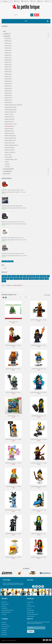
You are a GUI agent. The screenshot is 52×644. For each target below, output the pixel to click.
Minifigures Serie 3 (8, 43)
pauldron (36, 279)
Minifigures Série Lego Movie (10, 143)
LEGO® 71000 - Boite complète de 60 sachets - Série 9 (13, 255)
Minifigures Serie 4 (8, 46)
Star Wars (7, 162)
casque (4, 279)
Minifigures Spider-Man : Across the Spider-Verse (14, 105)
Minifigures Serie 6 (8, 50)
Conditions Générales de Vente (33, 615)
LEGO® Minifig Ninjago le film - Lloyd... (39, 534)
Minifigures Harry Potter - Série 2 (11, 124)
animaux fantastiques (31, 277)
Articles (5, 269)
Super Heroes (7, 164)
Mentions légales (31, 613)
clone (11, 279)
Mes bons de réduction (7, 613)
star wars (42, 279)
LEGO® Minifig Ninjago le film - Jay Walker (13, 440)
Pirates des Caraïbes (8, 157)
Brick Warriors (5, 625)
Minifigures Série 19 (8, 81)
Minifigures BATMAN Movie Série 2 (11, 138)
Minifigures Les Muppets (9, 114)
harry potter (5, 277)
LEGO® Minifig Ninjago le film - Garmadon (13, 534)
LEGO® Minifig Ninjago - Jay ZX (13, 417)
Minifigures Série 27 (8, 100)
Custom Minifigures (7, 171)
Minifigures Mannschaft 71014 (10, 140)
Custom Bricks (5, 629)
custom (4, 282)
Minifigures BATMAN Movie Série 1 (10, 136)
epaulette (31, 279)
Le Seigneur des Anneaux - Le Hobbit (11, 159)
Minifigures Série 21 (8, 86)
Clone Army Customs (6, 627)
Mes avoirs (4, 607)
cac (9, 277)
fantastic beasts (43, 277)
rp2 (21, 277)
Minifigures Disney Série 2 (9, 131)
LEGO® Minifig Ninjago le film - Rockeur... (39, 558)
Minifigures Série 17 (8, 76)
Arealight (4, 623)
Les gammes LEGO (7, 34)
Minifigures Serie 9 (8, 57)
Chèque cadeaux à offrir (13, 323)
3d (48, 277)
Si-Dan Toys (5, 633)
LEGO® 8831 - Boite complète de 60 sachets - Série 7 (13, 190)
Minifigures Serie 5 (8, 48)
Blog (3, 266)
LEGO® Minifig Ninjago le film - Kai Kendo (39, 464)
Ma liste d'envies (25, 1)
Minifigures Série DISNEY (9, 129)
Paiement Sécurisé (31, 617)
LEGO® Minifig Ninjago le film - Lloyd (39, 511)
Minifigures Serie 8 (8, 55)
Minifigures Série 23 (8, 91)
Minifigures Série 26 (8, 98)
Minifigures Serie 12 (8, 65)
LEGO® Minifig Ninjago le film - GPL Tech (13, 346)
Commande (40, 1)
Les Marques (26, 569)
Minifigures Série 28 (8, 103)
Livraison (30, 609)
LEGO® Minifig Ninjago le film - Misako (13, 487)
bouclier (14, 277)
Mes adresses (5, 609)
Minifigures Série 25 (8, 95)
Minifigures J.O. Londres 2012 (10, 152)
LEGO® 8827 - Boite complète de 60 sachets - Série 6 (13, 238)
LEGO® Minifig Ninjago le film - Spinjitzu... (39, 487)
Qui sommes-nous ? (32, 607)
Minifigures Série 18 (8, 79)
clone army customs (18, 279)
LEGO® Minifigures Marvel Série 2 (11, 110)
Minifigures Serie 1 (8, 38)
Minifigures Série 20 (8, 84)
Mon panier (33, 1)
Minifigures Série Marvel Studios (11, 112)
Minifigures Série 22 (8, 88)
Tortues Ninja (7, 167)
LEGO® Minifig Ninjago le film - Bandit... (39, 346)
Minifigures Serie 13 (8, 67)
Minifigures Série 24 (8, 93)
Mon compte (17, 1)
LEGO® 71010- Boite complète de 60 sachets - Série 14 (13, 222)
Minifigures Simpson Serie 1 (10, 148)
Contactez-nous (31, 603)
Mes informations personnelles (8, 611)
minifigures (25, 279)
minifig (47, 279)
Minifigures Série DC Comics (10, 119)
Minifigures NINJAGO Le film (10, 126)
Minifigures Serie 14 (8, 69)
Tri (20, 298)
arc (18, 277)
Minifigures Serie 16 (8, 74)
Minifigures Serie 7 (8, 53)
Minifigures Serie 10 (8, 60)
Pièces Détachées (7, 174)
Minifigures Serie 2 (8, 41)
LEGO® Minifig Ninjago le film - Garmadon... (39, 321)
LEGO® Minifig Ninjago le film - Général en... (39, 393)
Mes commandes (6, 605)
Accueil (29, 605)
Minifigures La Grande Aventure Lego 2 (12, 145)
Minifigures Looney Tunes (9, 117)
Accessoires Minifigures (8, 169)
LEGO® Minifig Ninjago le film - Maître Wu (13, 558)
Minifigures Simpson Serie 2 (10, 150)
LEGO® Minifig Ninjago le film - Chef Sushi (39, 440)
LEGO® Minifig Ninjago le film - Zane (39, 370)
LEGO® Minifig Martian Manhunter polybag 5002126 (12, 206)
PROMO (4, 31)
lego (37, 277)
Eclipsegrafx (5, 631)
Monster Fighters (8, 155)
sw (8, 279)
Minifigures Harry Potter (9, 121)
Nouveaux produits (7, 178)
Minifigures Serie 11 (8, 62)
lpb (25, 277)
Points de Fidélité (31, 611)
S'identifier (47, 1)
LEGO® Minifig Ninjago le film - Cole (39, 417)
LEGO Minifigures (7, 36)
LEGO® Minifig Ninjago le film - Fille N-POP (13, 464)
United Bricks (5, 635)
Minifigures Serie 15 (8, 72)
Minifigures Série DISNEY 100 (10, 133)
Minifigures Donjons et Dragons (11, 107)
